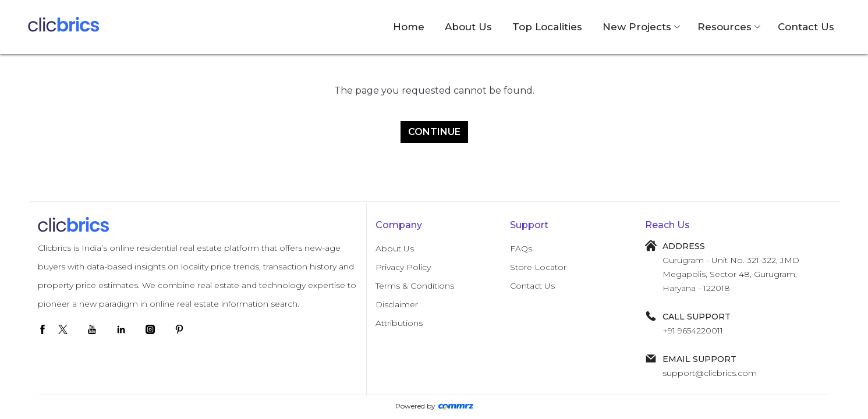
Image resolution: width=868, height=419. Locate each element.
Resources (724, 27)
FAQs (521, 248)
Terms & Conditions (415, 286)
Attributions (399, 323)
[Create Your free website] (456, 406)
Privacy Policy (403, 267)
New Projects (637, 27)
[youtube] (92, 329)
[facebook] (42, 329)
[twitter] (63, 329)
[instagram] (150, 329)
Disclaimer (397, 304)
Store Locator (538, 267)
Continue (434, 132)
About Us (468, 27)
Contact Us (806, 27)
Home (409, 27)
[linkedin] (121, 329)
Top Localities (547, 27)
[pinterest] (179, 329)
